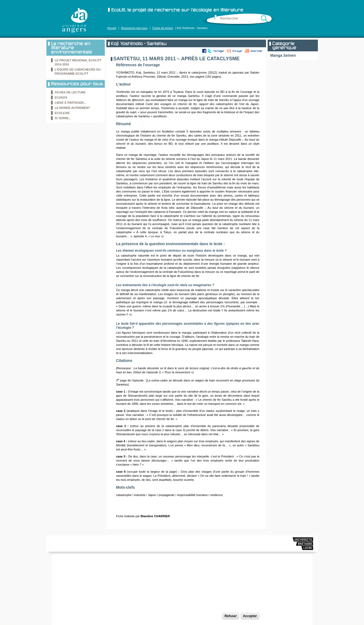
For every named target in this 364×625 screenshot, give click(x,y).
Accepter (250, 616)
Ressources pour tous (134, 28)
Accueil (112, 28)
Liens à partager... (71, 103)
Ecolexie (62, 113)
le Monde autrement (72, 108)
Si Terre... (63, 118)
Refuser (231, 616)
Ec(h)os (61, 97)
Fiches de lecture (163, 28)
